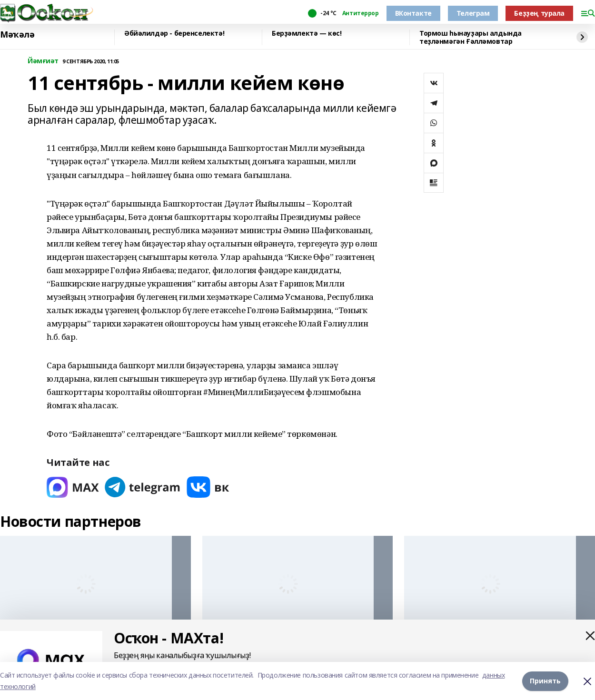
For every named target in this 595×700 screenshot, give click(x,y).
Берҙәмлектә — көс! (307, 34)
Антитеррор (361, 13)
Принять (545, 681)
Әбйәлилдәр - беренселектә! (174, 34)
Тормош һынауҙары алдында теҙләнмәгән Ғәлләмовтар (471, 37)
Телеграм (473, 13)
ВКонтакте (413, 13)
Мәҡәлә (17, 35)
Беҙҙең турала (539, 13)
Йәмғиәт (43, 61)
